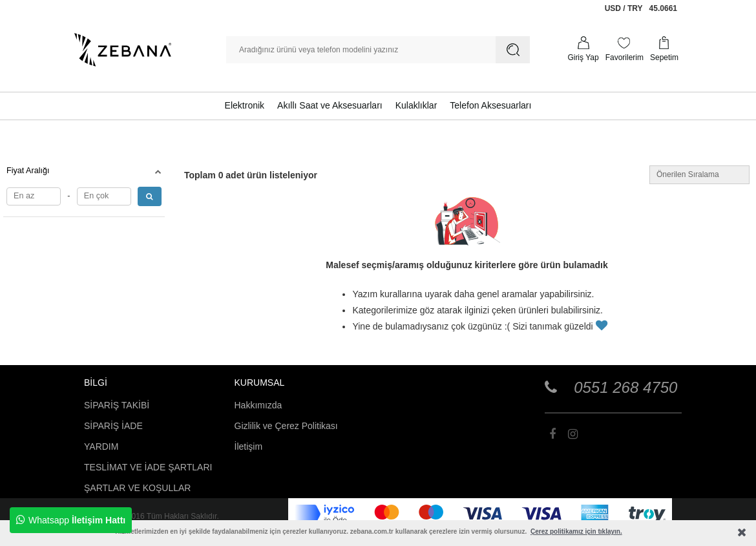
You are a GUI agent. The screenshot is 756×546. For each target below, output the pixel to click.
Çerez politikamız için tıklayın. (576, 531)
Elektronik (245, 105)
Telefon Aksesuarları (490, 105)
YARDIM (101, 446)
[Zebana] (123, 50)
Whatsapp (71, 520)
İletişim (249, 446)
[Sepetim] (664, 50)
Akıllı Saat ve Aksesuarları (330, 105)
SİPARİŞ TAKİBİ (117, 405)
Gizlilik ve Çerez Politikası (286, 426)
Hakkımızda (258, 405)
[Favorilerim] (625, 50)
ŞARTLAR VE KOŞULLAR (137, 488)
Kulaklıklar (416, 105)
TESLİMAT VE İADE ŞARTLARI (148, 467)
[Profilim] (583, 50)
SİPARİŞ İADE (113, 426)
